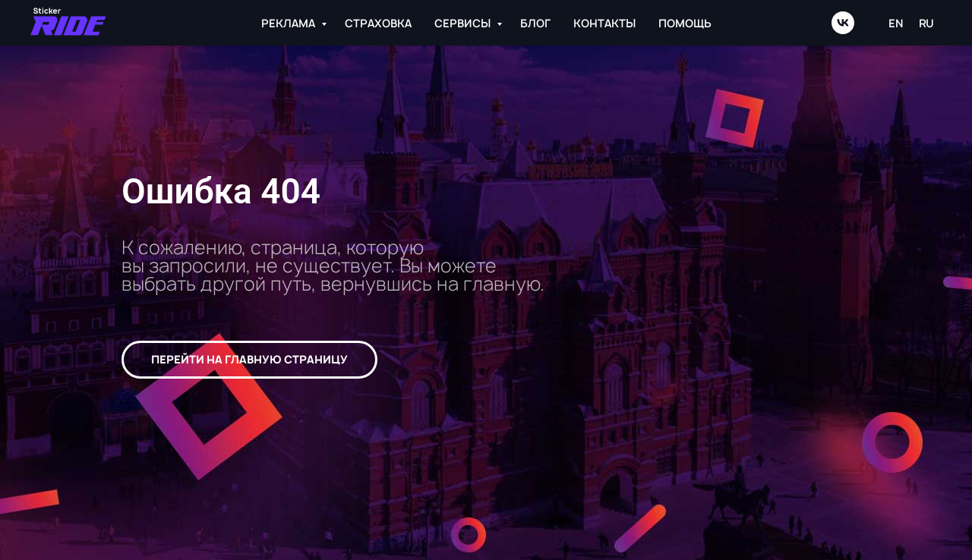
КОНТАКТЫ (604, 23)
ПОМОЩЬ (685, 23)
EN (896, 23)
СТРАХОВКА (378, 23)
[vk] (843, 23)
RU (926, 23)
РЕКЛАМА (289, 23)
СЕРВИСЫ (464, 23)
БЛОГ (535, 23)
